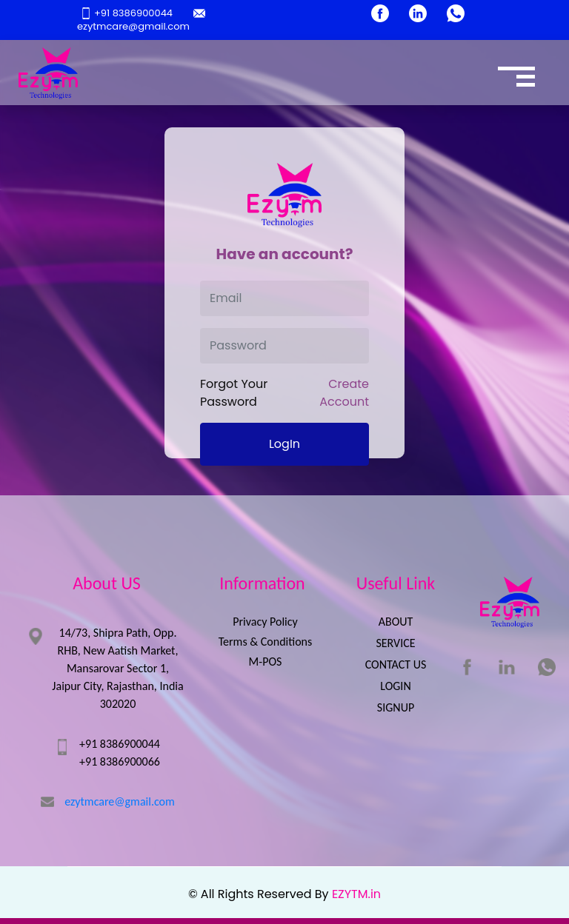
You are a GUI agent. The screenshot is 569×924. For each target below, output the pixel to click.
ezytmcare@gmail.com (141, 20)
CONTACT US (396, 664)
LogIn (284, 444)
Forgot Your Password (234, 393)
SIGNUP (396, 707)
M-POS (266, 662)
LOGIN (395, 686)
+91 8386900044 (128, 13)
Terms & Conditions (266, 642)
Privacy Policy (265, 622)
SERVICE (395, 643)
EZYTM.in (356, 894)
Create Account (344, 393)
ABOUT (396, 622)
